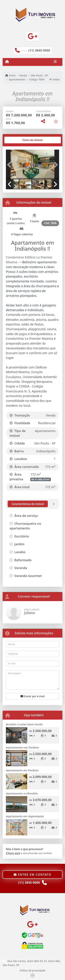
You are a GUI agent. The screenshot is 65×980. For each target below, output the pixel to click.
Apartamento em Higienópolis (25, 816)
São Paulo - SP (39, 75)
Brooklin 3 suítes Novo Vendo (24, 724)
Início (10, 75)
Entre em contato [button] (32, 875)
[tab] (17, 140)
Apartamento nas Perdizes (22, 747)
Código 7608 (37, 79)
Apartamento (17, 79)
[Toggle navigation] (55, 62)
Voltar (55, 79)
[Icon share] (32, 36)
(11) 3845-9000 (39, 50)
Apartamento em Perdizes (22, 770)
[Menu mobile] (7, 62)
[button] (10, 165)
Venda (23, 75)
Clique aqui (13, 853)
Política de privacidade (32, 970)
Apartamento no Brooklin (22, 793)
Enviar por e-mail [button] (33, 696)
